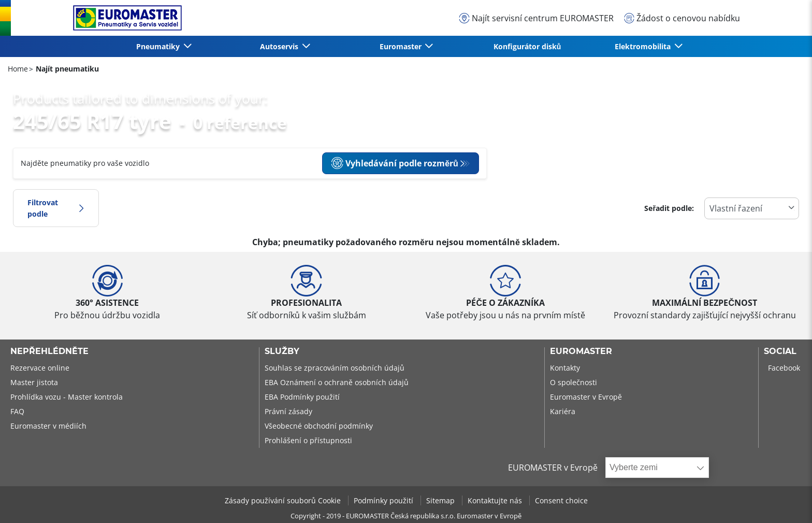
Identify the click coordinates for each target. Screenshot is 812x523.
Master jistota (34, 382)
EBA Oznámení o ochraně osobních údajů (337, 382)
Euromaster (581, 351)
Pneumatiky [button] (159, 46)
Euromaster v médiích (48, 426)
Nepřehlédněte (49, 351)
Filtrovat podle (56, 208)
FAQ (17, 411)
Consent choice (561, 500)
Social (780, 351)
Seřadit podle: (669, 208)
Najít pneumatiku (66, 69)
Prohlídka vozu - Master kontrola (67, 397)
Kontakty (565, 368)
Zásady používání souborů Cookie (284, 500)
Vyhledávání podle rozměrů (395, 163)
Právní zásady (288, 411)
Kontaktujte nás (496, 500)
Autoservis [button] (280, 46)
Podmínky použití (385, 500)
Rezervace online (40, 368)
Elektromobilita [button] (644, 46)
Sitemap (441, 500)
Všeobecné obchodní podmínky (319, 426)
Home (18, 69)
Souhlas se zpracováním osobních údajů (335, 368)
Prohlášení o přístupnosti (308, 440)
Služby (282, 351)
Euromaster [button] (402, 46)
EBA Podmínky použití (302, 397)
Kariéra (563, 411)
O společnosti (574, 382)
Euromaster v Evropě (586, 397)
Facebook (784, 368)
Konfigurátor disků (527, 46)
